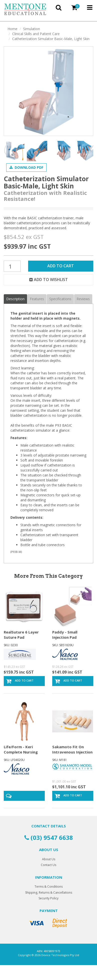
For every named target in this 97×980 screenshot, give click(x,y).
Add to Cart (61, 266)
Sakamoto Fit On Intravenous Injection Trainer (72, 752)
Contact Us (48, 865)
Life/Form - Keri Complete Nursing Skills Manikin (21, 752)
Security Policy (48, 898)
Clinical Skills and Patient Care (36, 34)
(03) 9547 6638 (49, 837)
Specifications (60, 299)
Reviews (83, 299)
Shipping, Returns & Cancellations (49, 893)
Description (15, 299)
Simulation (32, 29)
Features (37, 299)
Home (12, 29)
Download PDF (26, 167)
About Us (49, 859)
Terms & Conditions (49, 887)
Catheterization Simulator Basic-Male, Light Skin (51, 39)
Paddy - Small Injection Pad (65, 635)
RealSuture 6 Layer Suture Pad (21, 635)
